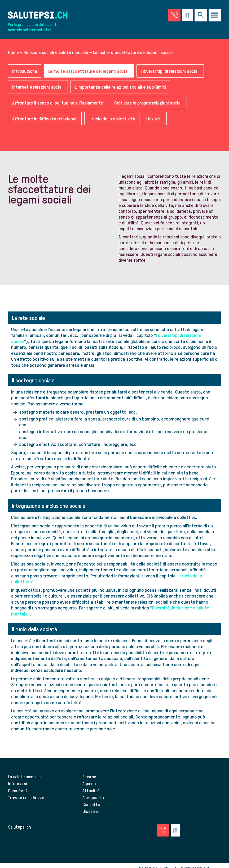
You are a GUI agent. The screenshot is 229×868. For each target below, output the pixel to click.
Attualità (91, 790)
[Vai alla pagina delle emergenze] (174, 15)
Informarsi (17, 784)
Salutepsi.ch (19, 827)
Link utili (154, 119)
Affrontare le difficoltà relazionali (45, 119)
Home (13, 52)
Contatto (91, 804)
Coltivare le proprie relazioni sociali (148, 103)
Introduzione (25, 71)
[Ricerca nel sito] (201, 15)
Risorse (89, 777)
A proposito (93, 797)
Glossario (91, 811)
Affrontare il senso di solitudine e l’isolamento (58, 103)
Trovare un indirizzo (26, 797)
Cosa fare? (18, 790)
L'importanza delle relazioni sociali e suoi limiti (120, 87)
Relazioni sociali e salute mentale (56, 52)
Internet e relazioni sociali (38, 87)
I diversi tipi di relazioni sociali (170, 71)
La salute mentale (25, 777)
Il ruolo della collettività (112, 119)
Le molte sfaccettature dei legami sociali (89, 71)
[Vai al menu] (215, 15)
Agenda (89, 784)
